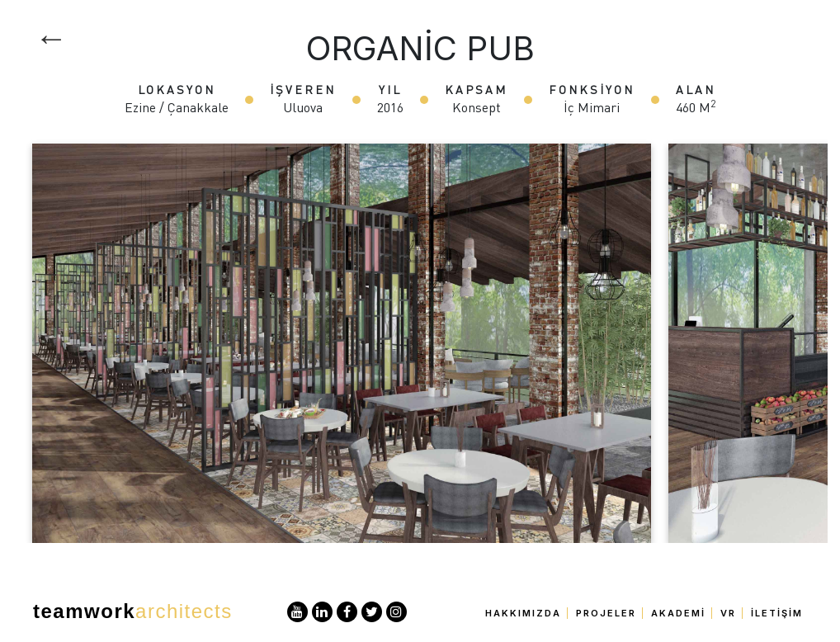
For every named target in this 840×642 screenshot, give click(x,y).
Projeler (606, 613)
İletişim (777, 613)
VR (728, 613)
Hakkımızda (523, 613)
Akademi (678, 613)
